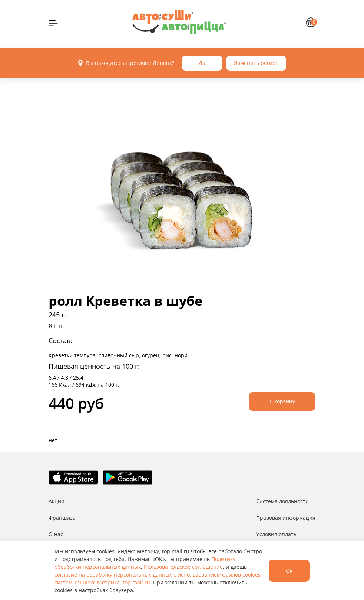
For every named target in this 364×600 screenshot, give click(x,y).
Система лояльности (282, 501)
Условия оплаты (277, 534)
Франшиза (62, 518)
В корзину (282, 401)
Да (202, 63)
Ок (289, 571)
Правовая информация (286, 518)
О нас (56, 534)
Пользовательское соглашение (183, 567)
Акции (57, 501)
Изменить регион (256, 63)
